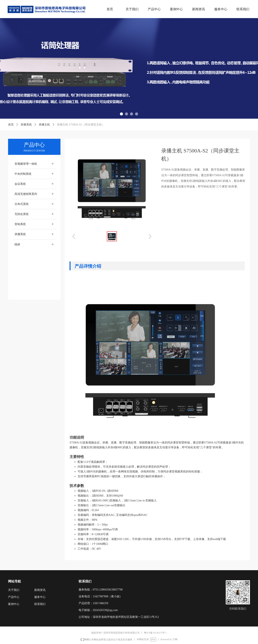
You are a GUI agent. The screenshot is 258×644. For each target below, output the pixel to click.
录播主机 (44, 125)
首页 (11, 125)
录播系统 (26, 125)
